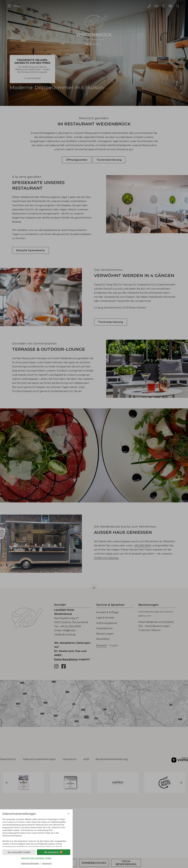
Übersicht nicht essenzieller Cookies (36, 858)
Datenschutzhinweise (30, 863)
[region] (36, 832)
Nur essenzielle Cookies (19, 852)
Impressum (47, 863)
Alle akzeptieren (54, 852)
